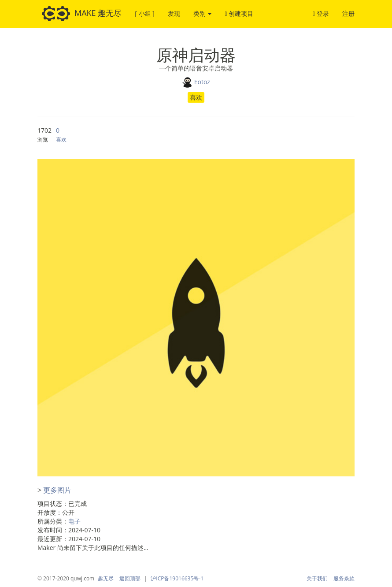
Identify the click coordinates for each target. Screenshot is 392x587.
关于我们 (317, 578)
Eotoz (202, 81)
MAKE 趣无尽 (82, 14)
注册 (348, 13)
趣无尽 (106, 578)
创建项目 (239, 13)
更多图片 (57, 490)
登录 (321, 13)
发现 (174, 13)
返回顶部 (130, 578)
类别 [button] (203, 13)
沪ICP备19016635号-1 (177, 578)
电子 (74, 521)
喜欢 (196, 97)
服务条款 (344, 578)
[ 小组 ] (144, 13)
